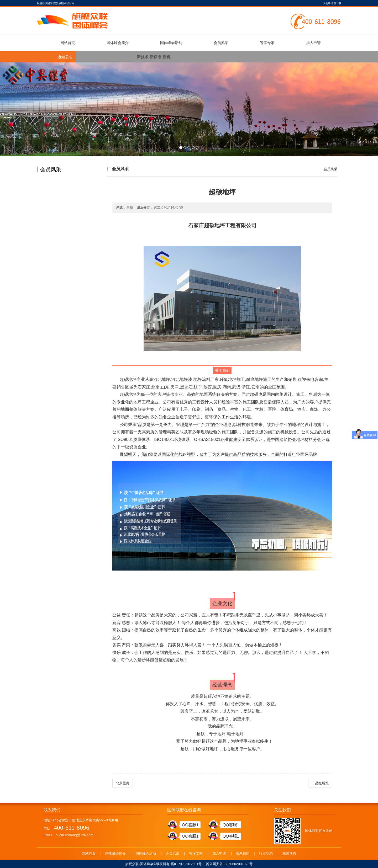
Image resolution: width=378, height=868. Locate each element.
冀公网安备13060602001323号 (229, 864)
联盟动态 (289, 853)
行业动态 (266, 853)
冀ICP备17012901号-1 (188, 864)
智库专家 (267, 43)
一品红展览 (320, 783)
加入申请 (313, 43)
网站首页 (68, 43)
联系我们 (243, 853)
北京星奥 (123, 783)
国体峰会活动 (171, 43)
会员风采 (221, 43)
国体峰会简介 (118, 43)
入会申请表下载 (332, 3)
